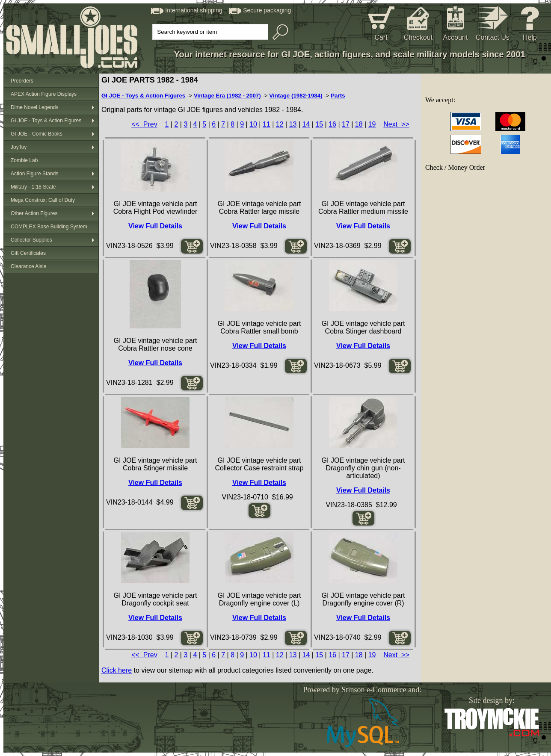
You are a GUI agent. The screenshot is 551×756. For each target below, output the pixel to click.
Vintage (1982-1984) (296, 96)
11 (267, 124)
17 (346, 124)
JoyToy (19, 147)
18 (359, 124)
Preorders (22, 81)
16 (332, 124)
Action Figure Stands (34, 174)
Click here (117, 670)
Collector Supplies (31, 240)
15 (319, 124)
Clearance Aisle (28, 266)
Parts (338, 96)
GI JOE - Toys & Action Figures (46, 121)
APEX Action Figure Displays (44, 94)
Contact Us (493, 37)
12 (280, 124)
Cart (381, 37)
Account (456, 37)
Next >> (396, 124)
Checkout (418, 37)
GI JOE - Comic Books (37, 134)
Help (530, 37)
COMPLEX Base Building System (49, 227)
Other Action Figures (34, 213)
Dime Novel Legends (34, 107)
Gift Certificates (28, 253)
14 (306, 124)
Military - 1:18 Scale (33, 187)
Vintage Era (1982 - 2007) (227, 96)
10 (253, 124)
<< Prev (144, 124)
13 (293, 124)
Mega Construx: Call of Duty (43, 200)
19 (372, 124)
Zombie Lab (24, 160)
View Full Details (155, 226)
